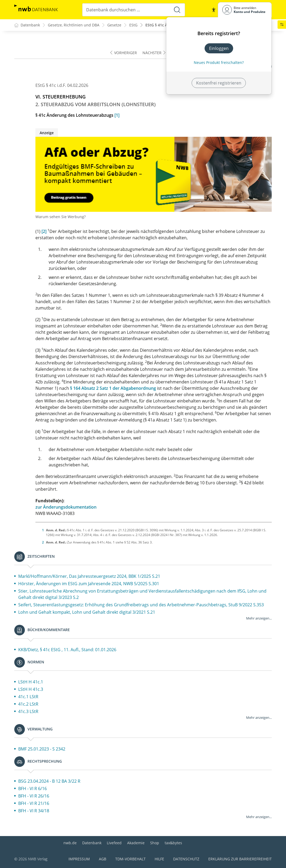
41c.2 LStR (28, 704)
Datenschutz (186, 859)
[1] (117, 115)
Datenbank (92, 843)
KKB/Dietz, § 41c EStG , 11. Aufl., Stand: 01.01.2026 (67, 650)
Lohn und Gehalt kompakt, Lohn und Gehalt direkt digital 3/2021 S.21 (87, 612)
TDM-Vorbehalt (130, 859)
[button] (214, 10)
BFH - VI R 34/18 (34, 811)
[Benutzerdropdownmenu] (245, 10)
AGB (103, 859)
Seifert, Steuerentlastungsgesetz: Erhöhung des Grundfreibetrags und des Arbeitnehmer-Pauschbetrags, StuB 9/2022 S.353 (141, 605)
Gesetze (114, 25)
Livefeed (114, 843)
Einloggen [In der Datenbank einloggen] (219, 48)
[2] (44, 231)
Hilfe (159, 859)
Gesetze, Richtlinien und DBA (74, 25)
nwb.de (70, 843)
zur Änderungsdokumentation (66, 507)
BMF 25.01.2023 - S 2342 (42, 749)
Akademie (136, 843)
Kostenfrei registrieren (219, 83)
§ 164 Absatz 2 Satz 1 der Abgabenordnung (113, 388)
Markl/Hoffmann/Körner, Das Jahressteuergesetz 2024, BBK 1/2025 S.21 (89, 576)
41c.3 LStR (28, 711)
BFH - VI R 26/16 (34, 796)
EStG (133, 25)
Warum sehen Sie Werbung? (61, 217)
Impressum (79, 859)
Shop (155, 843)
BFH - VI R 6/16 (33, 789)
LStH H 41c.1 (31, 682)
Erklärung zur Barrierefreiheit (240, 859)
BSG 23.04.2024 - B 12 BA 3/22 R (49, 781)
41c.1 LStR (28, 697)
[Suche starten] (177, 10)
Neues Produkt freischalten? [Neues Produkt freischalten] (219, 62)
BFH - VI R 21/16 (34, 803)
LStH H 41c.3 (31, 689)
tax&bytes (173, 843)
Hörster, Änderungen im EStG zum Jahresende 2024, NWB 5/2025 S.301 (89, 584)
